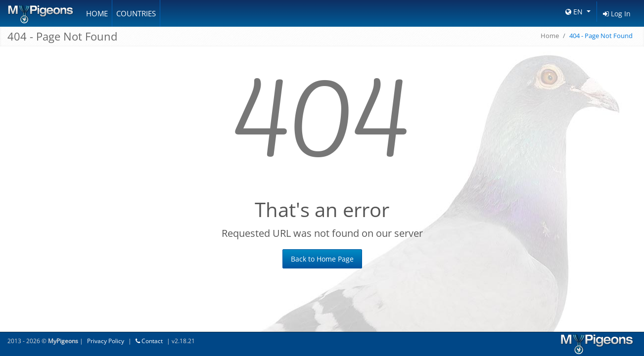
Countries (136, 13)
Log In (617, 14)
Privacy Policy (106, 341)
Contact (149, 341)
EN (575, 12)
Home (97, 13)
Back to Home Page (322, 259)
